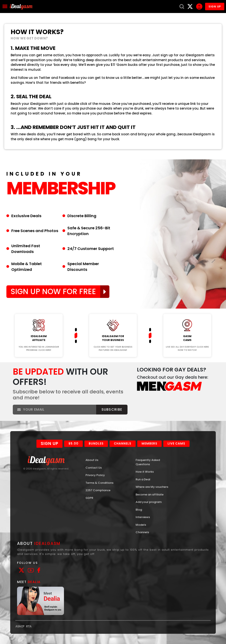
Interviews (143, 517)
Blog (139, 510)
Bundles (96, 443)
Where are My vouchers (152, 487)
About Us (92, 460)
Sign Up (49, 444)
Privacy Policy (95, 475)
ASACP (20, 626)
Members (149, 443)
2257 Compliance (98, 490)
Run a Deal (143, 479)
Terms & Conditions (99, 483)
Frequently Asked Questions (148, 462)
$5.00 (73, 443)
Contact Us (94, 468)
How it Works (145, 472)
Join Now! (39, 311)
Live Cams (176, 443)
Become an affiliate (150, 495)
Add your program (149, 502)
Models (141, 525)
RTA (29, 626)
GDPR (89, 498)
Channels (123, 443)
